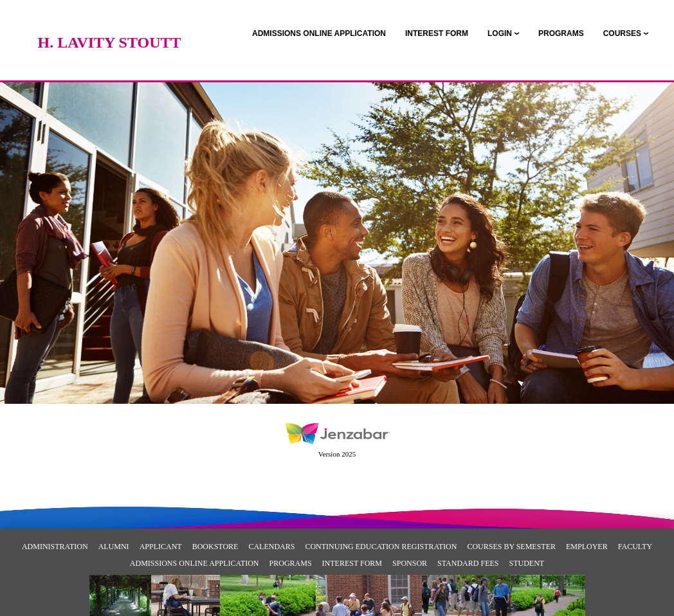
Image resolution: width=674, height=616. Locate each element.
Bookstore (215, 547)
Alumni (114, 547)
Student (526, 563)
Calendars (271, 547)
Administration (55, 547)
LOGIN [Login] (500, 33)
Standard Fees (468, 563)
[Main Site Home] (109, 23)
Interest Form (352, 563)
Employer (587, 547)
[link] (319, 33)
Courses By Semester (511, 547)
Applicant (161, 547)
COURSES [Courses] (622, 33)
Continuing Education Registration (381, 547)
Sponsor (410, 563)
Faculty (635, 547)
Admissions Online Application (195, 563)
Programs (291, 563)
